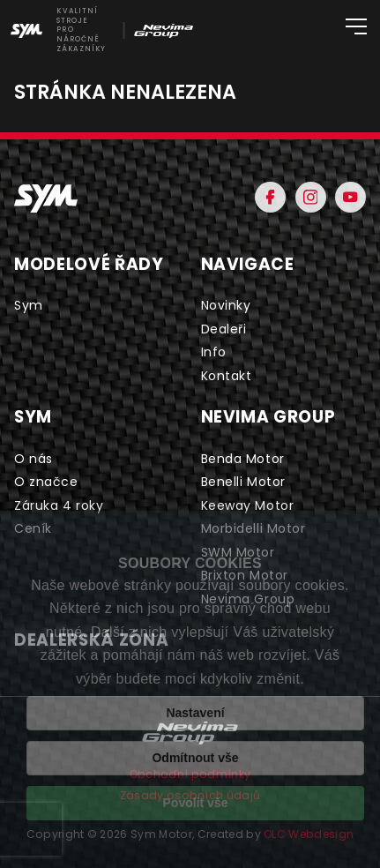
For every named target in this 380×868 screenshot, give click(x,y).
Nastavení (195, 713)
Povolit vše (196, 803)
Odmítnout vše (195, 758)
